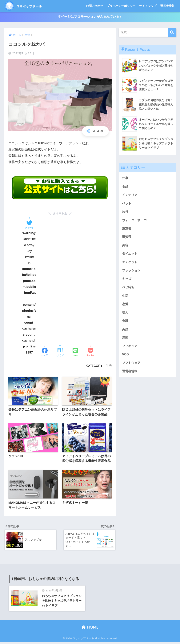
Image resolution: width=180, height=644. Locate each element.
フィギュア (130, 348)
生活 (109, 366)
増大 (125, 314)
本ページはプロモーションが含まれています (90, 17)
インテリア (130, 195)
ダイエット (130, 255)
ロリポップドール (30, 6)
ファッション (132, 272)
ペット (127, 204)
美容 (125, 246)
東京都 (127, 229)
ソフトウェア (132, 365)
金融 (125, 323)
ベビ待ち (129, 289)
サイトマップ (148, 6)
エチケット (130, 263)
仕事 (125, 178)
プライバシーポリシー (121, 6)
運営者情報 (167, 6)
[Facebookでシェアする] (45, 353)
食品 (125, 187)
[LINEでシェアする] (75, 353)
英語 (125, 331)
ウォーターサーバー (137, 221)
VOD (126, 357)
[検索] (172, 33)
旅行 (125, 212)
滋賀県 (127, 238)
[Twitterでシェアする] (29, 225)
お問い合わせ (94, 6)
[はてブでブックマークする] (60, 353)
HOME (90, 629)
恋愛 (125, 306)
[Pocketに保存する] (91, 353)
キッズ (127, 280)
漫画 (125, 340)
